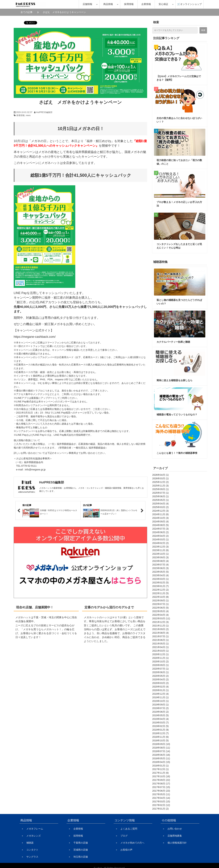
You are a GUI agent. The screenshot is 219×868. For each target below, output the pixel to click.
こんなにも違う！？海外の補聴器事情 (177, 453)
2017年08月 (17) (161, 784)
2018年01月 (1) (160, 766)
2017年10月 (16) (161, 776)
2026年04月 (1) (160, 475)
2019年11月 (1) (160, 697)
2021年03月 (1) (160, 651)
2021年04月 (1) (160, 647)
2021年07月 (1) (160, 636)
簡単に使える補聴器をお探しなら (175, 380)
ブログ (124, 836)
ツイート (29, 21)
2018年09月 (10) (161, 744)
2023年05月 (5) (160, 572)
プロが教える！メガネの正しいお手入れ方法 (179, 204)
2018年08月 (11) (161, 748)
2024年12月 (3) (160, 511)
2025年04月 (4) (160, 504)
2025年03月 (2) (160, 507)
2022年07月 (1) (160, 604)
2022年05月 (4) (160, 611)
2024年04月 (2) (160, 536)
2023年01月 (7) (160, 586)
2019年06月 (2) (160, 712)
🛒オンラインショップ (189, 4)
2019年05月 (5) (160, 715)
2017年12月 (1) (160, 769)
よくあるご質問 (129, 829)
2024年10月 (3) (160, 518)
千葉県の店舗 (81, 843)
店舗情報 (87, 4)
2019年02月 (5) (160, 726)
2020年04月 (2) (160, 679)
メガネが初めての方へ (132, 843)
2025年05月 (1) (160, 500)
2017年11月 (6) (160, 773)
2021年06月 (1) (160, 640)
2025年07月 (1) (160, 493)
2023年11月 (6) (160, 550)
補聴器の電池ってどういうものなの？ (177, 415)
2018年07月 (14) (161, 751)
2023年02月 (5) (160, 583)
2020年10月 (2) (160, 662)
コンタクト (32, 850)
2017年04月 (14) (161, 798)
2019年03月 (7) (160, 723)
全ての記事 (27, 12)
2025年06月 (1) (160, 496)
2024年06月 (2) (160, 532)
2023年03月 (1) (160, 579)
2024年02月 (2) (160, 543)
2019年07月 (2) (160, 708)
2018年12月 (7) (160, 733)
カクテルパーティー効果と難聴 (173, 342)
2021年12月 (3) (160, 622)
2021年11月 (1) (160, 626)
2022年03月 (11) (161, 618)
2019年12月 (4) (160, 694)
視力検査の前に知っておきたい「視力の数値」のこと (179, 162)
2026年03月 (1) (160, 478)
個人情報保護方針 (177, 843)
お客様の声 (126, 850)
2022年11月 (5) (160, 593)
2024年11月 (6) (160, 514)
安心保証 (163, 4)
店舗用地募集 (175, 836)
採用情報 (129, 4)
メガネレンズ (34, 836)
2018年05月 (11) (161, 758)
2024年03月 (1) (160, 539)
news (28, 115)
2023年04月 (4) (160, 575)
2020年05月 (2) (160, 676)
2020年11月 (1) (160, 658)
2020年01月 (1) (160, 690)
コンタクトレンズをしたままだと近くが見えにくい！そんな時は (179, 246)
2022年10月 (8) (160, 597)
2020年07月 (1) (160, 669)
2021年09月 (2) (160, 629)
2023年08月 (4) (160, 561)
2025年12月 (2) (160, 482)
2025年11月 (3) (160, 486)
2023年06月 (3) (160, 568)
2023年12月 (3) (160, 547)
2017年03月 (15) (161, 802)
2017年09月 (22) (161, 780)
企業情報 (146, 4)
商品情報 (108, 4)
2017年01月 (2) (160, 809)
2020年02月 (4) (160, 687)
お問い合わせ (175, 829)
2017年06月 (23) (161, 791)
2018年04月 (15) (161, 762)
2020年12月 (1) (160, 654)
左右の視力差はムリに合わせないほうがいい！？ (179, 120)
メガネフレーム (35, 829)
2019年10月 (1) (160, 701)
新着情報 (21, 115)
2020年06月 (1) (160, 672)
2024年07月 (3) (160, 529)
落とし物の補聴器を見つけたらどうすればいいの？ (179, 302)
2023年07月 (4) (160, 565)
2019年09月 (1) (160, 705)
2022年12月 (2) (160, 590)
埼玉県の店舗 (81, 857)
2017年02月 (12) (161, 805)
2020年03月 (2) (160, 683)
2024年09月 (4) (160, 522)
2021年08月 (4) (160, 633)
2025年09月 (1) (160, 489)
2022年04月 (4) (160, 615)
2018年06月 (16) (161, 755)
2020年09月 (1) (160, 665)
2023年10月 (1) (160, 554)
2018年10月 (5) (160, 740)
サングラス (32, 857)
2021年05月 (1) (160, 644)
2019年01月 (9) (160, 730)
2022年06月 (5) (160, 608)
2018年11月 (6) (160, 737)
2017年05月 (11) (161, 794)
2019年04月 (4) (160, 719)
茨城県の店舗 (81, 850)
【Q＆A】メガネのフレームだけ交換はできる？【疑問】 (179, 78)
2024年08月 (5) (160, 525)
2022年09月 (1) (160, 600)
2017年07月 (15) (161, 787)
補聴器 (30, 843)
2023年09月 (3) (160, 557)
